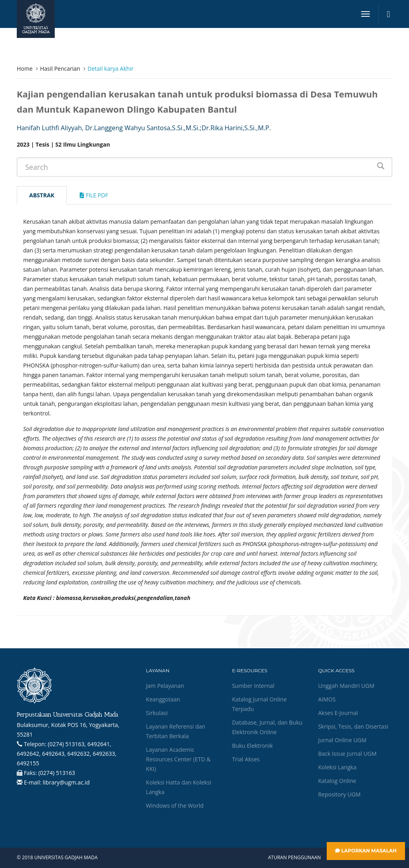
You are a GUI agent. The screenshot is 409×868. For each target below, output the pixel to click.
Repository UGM (339, 794)
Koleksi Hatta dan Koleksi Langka (179, 787)
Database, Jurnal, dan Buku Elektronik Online (267, 727)
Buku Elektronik (252, 746)
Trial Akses (246, 759)
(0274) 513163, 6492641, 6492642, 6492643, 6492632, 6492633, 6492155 (67, 754)
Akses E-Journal (338, 713)
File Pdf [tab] (94, 195)
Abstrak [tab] (42, 195)
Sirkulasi (157, 713)
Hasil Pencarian (60, 69)
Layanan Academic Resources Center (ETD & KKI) (178, 759)
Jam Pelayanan (165, 686)
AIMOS (327, 699)
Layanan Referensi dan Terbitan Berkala (175, 731)
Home (25, 69)
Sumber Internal (253, 686)
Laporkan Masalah (366, 851)
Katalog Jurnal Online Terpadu (259, 704)
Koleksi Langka (337, 767)
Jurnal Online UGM (342, 740)
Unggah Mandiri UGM (346, 686)
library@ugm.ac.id (66, 782)
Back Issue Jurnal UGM (347, 754)
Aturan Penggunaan (294, 858)
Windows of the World (175, 805)
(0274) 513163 (57, 773)
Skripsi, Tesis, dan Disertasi (353, 726)
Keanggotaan (163, 699)
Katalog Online (337, 781)
